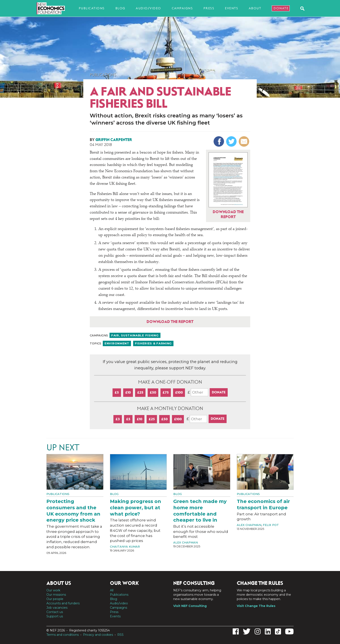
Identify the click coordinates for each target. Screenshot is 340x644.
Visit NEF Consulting (190, 606)
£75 (166, 392)
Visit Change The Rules (256, 606)
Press (209, 8)
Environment (117, 343)
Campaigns (182, 8)
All (112, 590)
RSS (120, 635)
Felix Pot (271, 525)
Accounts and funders (63, 603)
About (255, 8)
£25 (140, 392)
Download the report (170, 322)
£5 (117, 392)
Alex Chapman (186, 542)
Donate (281, 8)
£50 (153, 392)
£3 (118, 419)
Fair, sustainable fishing (135, 335)
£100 (179, 392)
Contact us (55, 612)
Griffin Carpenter (114, 140)
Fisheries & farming (153, 343)
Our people (55, 599)
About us (59, 583)
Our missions (56, 595)
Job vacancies (57, 608)
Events (231, 8)
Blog (120, 8)
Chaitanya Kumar (125, 547)
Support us (55, 616)
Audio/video (148, 8)
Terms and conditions (63, 635)
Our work (53, 590)
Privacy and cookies (98, 635)
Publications (92, 8)
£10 (128, 392)
